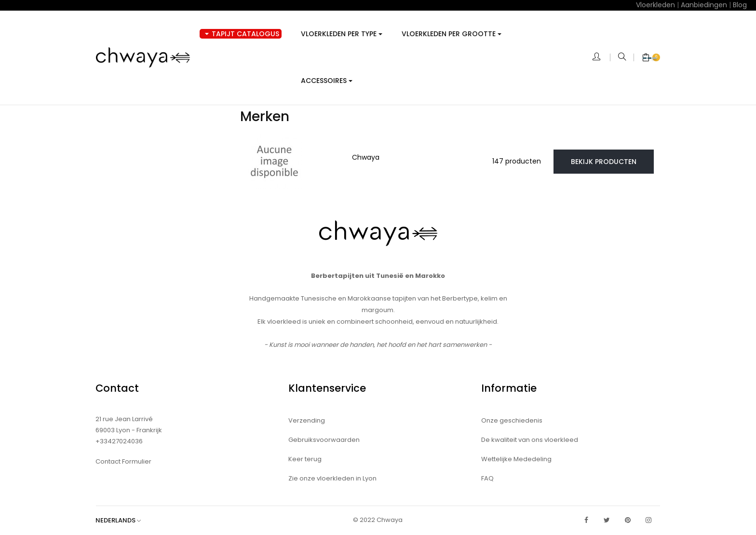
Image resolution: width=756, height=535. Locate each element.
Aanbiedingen (704, 5)
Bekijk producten (604, 162)
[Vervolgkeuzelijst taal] (123, 520)
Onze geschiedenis (512, 420)
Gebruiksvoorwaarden (324, 440)
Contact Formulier (123, 461)
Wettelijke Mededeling (516, 459)
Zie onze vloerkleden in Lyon (332, 478)
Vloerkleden (655, 5)
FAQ (487, 478)
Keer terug (305, 459)
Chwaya (366, 157)
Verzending (307, 420)
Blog (740, 5)
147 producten (517, 162)
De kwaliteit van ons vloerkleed (530, 440)
